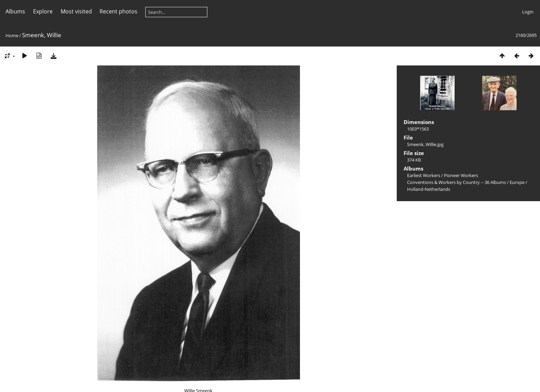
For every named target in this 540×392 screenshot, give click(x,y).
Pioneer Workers (461, 175)
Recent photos (118, 11)
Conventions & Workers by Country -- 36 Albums (456, 182)
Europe (517, 182)
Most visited (76, 11)
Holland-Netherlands (429, 189)
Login (528, 12)
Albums (15, 11)
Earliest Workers (424, 175)
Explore (43, 11)
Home (12, 35)
